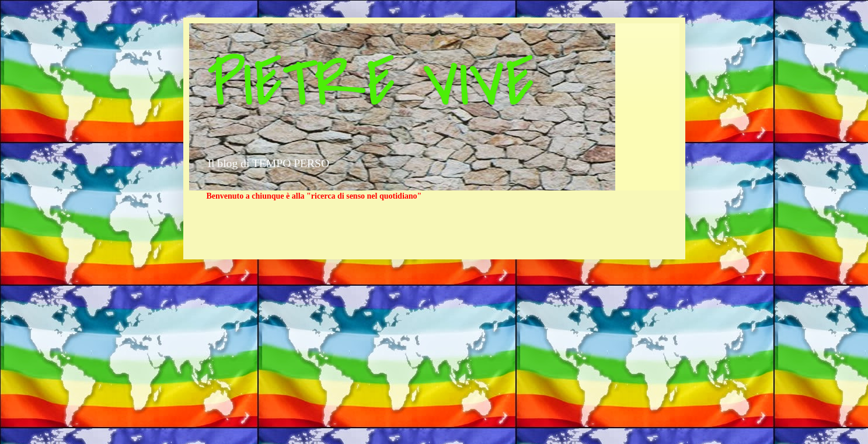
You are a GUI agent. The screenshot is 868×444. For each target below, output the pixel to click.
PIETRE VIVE (370, 84)
